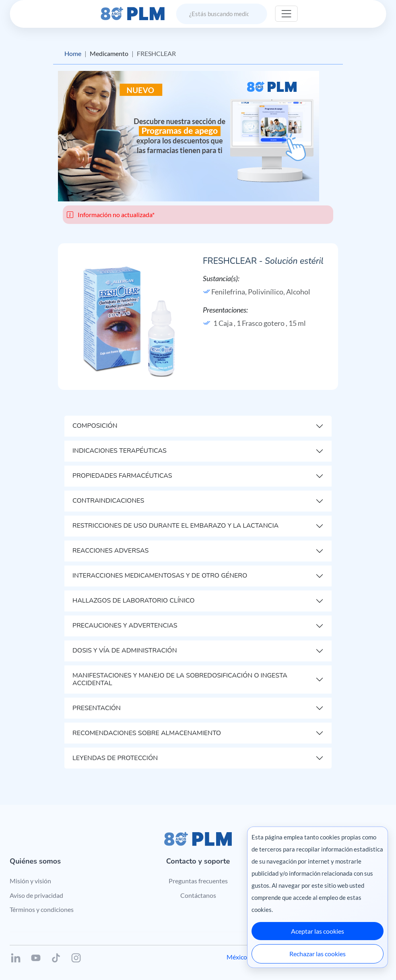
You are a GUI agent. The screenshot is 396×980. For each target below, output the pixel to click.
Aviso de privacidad (36, 895)
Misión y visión (30, 881)
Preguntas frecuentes (198, 881)
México (237, 957)
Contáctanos (198, 895)
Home (73, 53)
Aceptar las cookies (318, 931)
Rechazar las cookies (318, 954)
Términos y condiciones (42, 909)
